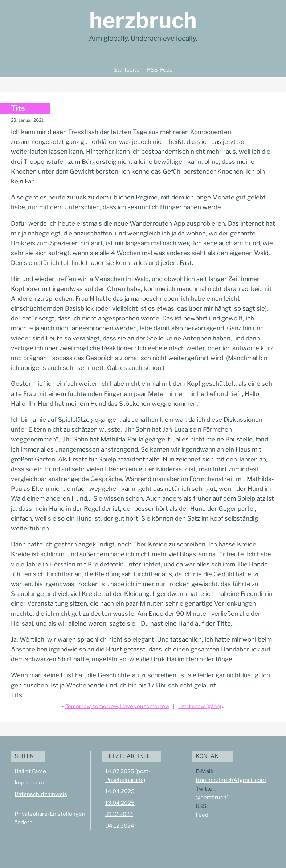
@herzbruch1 (212, 798)
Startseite (127, 70)
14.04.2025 (120, 791)
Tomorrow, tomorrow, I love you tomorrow (117, 706)
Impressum (29, 783)
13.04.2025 (120, 803)
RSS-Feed (160, 70)
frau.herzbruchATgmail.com (231, 780)
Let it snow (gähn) (200, 706)
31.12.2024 (119, 814)
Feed (202, 815)
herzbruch (143, 20)
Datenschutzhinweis (41, 794)
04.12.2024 (120, 826)
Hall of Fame (30, 771)
